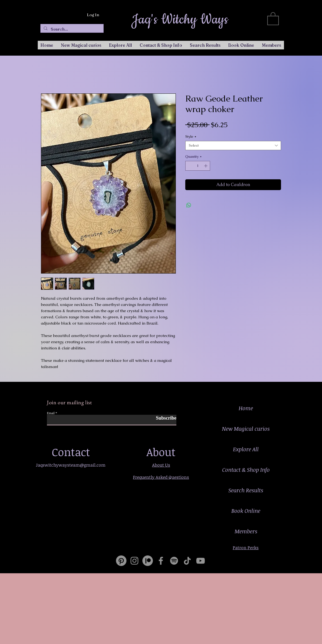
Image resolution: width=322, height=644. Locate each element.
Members (246, 531)
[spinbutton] (198, 166)
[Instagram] (134, 561)
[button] (273, 18)
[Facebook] (161, 561)
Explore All (246, 449)
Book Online (246, 511)
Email (51, 413)
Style (191, 137)
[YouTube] (201, 561)
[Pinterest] (121, 561)
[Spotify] (174, 561)
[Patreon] (148, 561)
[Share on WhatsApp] (189, 205)
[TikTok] (187, 561)
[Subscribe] (163, 418)
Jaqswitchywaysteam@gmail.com (71, 465)
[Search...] (71, 29)
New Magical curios (246, 429)
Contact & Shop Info (246, 470)
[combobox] (233, 146)
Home (246, 408)
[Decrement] (189, 166)
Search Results (246, 490)
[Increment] (206, 166)
